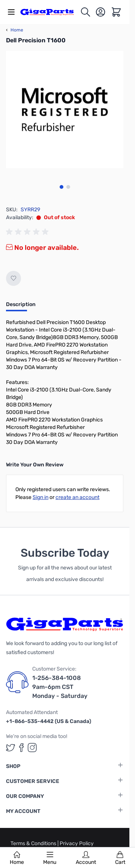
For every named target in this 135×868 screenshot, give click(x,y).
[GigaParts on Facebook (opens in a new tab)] (21, 748)
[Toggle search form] (85, 12)
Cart (120, 858)
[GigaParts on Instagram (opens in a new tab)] (32, 748)
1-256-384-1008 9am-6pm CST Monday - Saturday (60, 687)
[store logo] (50, 12)
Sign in (40, 497)
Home (17, 858)
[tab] (21, 307)
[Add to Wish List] (13, 278)
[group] (28, 232)
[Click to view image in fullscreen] (65, 110)
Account (86, 858)
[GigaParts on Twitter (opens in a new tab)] (10, 748)
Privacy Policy (77, 843)
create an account (77, 497)
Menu (50, 858)
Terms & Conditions (34, 843)
